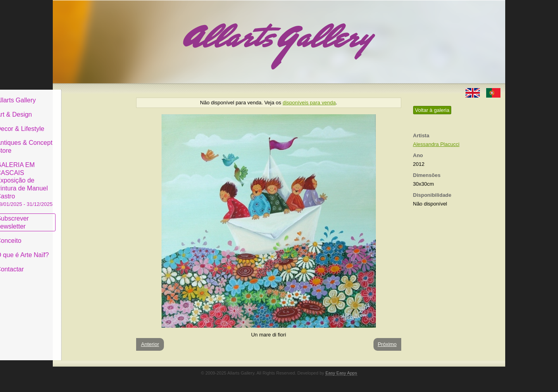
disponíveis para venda (309, 103)
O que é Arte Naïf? (88, 249)
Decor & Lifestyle (86, 122)
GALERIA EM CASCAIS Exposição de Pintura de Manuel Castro (90, 178)
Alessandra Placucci (436, 144)
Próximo (387, 344)
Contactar (76, 263)
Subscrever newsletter (78, 216)
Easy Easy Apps (341, 373)
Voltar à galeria (432, 110)
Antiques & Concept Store (90, 141)
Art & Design (80, 109)
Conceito (74, 235)
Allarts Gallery (82, 94)
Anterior (150, 344)
